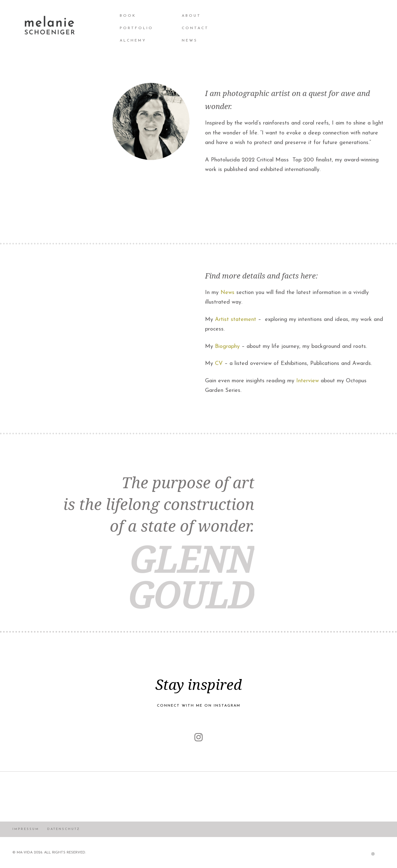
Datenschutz (64, 829)
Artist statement (236, 320)
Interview (308, 381)
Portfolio (136, 28)
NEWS (190, 41)
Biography (227, 346)
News (227, 293)
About (191, 16)
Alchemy (133, 41)
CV (219, 364)
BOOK (128, 16)
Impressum (26, 829)
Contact (195, 28)
